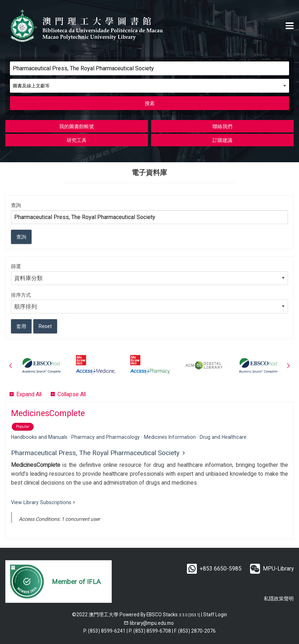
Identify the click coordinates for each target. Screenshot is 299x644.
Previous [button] (11, 365)
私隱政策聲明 (279, 599)
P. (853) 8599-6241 (104, 631)
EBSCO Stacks (162, 615)
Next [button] (288, 365)
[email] (149, 623)
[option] (41, 365)
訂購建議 (222, 140)
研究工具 (77, 140)
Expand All (29, 394)
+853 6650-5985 (221, 569)
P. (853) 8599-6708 (150, 631)
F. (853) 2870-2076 (195, 631)
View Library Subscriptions (41, 502)
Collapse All (72, 394)
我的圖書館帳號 (77, 126)
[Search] (149, 68)
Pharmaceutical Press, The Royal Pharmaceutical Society (95, 453)
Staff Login (215, 615)
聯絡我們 (222, 126)
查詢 (16, 205)
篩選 (16, 266)
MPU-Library (278, 569)
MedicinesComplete (48, 413)
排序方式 (21, 295)
